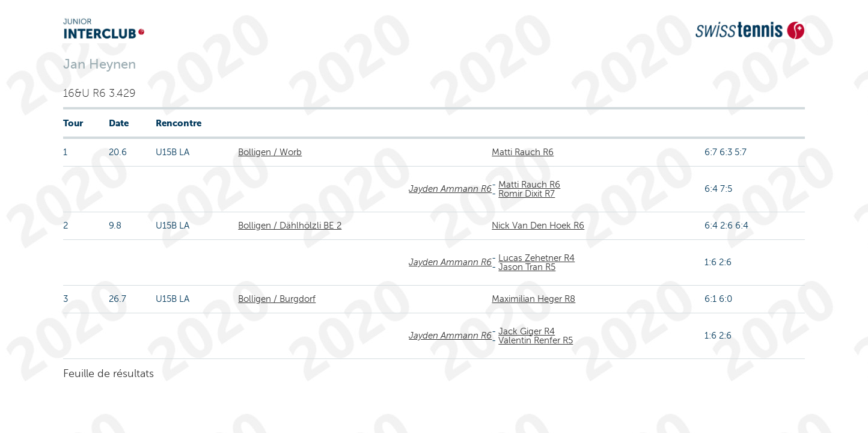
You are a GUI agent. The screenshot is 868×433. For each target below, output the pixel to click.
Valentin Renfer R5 (536, 340)
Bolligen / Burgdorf (277, 299)
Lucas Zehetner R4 (536, 258)
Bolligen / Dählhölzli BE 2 (290, 226)
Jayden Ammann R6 (450, 189)
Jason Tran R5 (527, 267)
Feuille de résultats (108, 373)
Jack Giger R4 (527, 331)
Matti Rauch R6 (523, 152)
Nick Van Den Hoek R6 (538, 226)
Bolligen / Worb (270, 152)
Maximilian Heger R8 (533, 299)
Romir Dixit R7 (527, 194)
